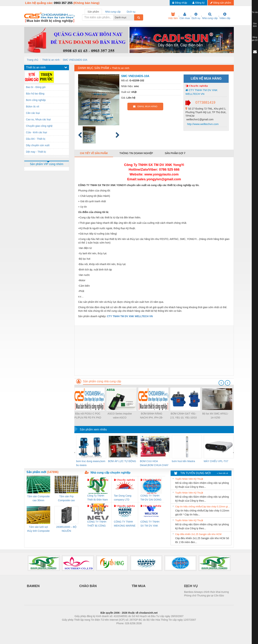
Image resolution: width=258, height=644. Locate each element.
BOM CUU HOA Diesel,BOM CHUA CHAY (154, 463)
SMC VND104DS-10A (75, 60)
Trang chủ (33, 60)
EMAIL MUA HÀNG (145, 106)
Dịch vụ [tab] (131, 12)
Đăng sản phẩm (221, 3)
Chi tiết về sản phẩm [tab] (94, 153)
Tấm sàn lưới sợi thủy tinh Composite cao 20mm (38, 529)
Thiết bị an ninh (51, 60)
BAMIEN (33, 586)
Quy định (255, 25)
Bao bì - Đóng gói (36, 87)
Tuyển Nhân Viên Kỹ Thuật (189, 479)
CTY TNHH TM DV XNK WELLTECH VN (201, 92)
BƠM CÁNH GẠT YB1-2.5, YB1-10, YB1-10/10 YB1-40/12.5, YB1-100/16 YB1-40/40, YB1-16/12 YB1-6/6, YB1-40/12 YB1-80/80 (183, 416)
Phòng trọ (106, 629)
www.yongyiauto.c (159, 174)
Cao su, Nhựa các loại (38, 119)
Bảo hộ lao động (35, 94)
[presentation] (221, 383)
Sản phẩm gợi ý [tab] (175, 153)
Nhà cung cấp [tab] (113, 12)
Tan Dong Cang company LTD (123, 498)
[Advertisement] (154, 350)
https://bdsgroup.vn (124, 629)
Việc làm (173, 16)
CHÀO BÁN (88, 586)
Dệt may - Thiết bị (36, 152)
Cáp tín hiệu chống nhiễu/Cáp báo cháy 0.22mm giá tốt (203, 507)
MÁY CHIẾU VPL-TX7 (216, 461)
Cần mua (185, 16)
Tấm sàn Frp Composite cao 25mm (66, 499)
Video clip (225, 16)
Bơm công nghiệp (36, 100)
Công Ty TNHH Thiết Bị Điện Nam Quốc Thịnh (98, 498)
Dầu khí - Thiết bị (36, 139)
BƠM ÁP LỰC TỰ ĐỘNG (122, 461)
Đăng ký (198, 3)
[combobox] (133, 17)
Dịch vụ (196, 16)
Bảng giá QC (255, 39)
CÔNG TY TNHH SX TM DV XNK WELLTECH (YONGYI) (150, 524)
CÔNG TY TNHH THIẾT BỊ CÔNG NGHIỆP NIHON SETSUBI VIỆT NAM (97, 524)
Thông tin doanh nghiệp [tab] (136, 153)
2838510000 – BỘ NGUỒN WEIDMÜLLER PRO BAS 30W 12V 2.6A (66, 529)
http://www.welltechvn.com (202, 124)
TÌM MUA (139, 586)
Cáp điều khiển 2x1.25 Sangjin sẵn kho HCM (198, 534)
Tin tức (255, 12)
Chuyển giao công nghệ (39, 126)
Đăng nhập (180, 3)
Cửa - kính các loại (36, 132)
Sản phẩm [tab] (93, 12)
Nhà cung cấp (210, 16)
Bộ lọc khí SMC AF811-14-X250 (215, 416)
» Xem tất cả (222, 473)
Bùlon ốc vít (33, 106)
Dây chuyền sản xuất (38, 145)
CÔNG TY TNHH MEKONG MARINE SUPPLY (125, 524)
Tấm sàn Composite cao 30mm (38, 498)
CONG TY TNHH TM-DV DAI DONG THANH (151, 498)
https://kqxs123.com (146, 629)
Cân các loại (33, 113)
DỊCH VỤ (191, 586)
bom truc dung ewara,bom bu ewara (91, 463)
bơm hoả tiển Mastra (183, 461)
